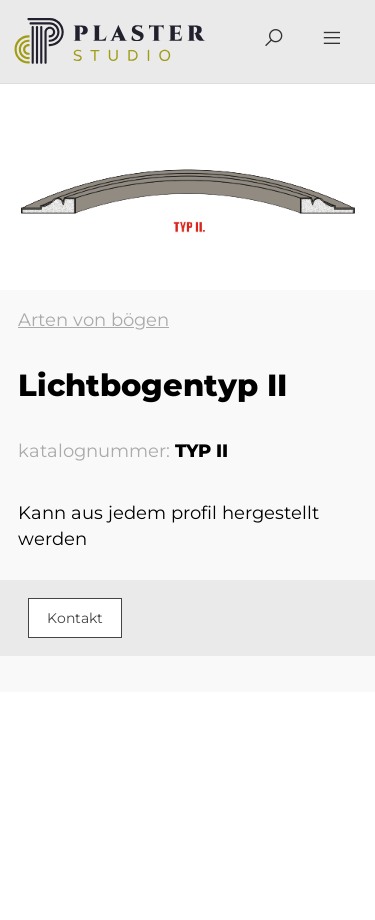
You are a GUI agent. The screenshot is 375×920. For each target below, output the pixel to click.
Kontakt (75, 618)
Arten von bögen (93, 320)
